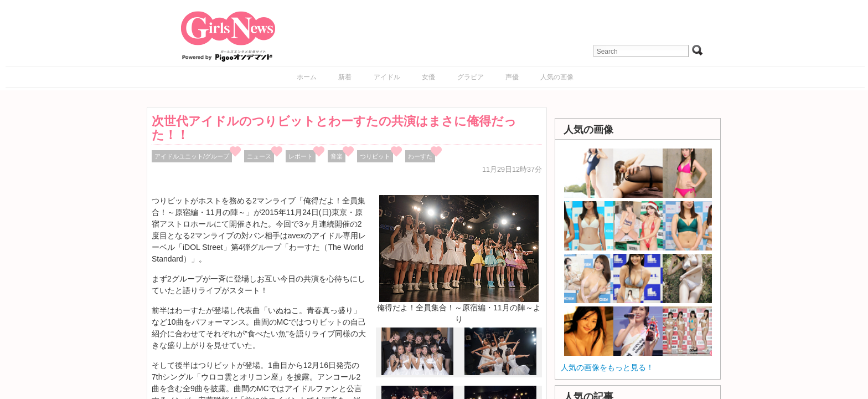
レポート (301, 156)
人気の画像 (557, 77)
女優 (428, 77)
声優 (512, 77)
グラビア (471, 77)
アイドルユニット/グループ (192, 156)
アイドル (387, 77)
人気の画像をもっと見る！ (607, 367)
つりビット (375, 156)
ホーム (307, 77)
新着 (345, 77)
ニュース (259, 156)
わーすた (420, 156)
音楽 (337, 156)
